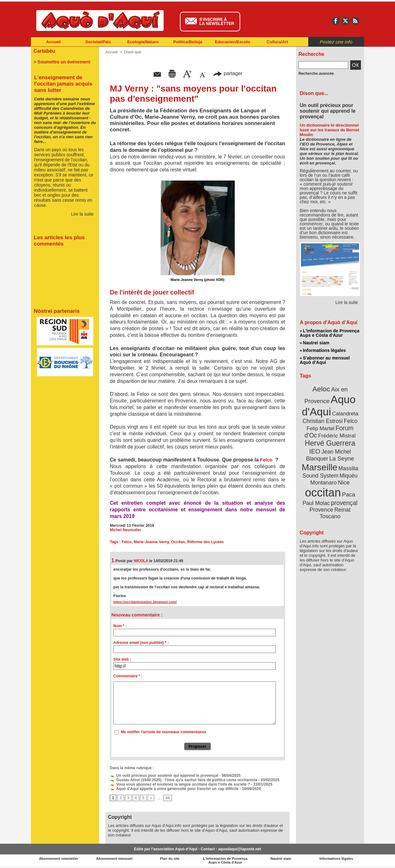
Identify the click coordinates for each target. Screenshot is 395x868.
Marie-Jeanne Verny (151, 542)
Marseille (319, 467)
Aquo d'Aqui (329, 405)
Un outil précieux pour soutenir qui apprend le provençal (164, 776)
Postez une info (336, 42)
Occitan (178, 542)
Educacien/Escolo (232, 42)
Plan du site (170, 859)
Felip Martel (321, 428)
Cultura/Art (277, 42)
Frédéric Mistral (337, 436)
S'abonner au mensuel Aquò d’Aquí (325, 360)
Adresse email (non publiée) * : (141, 643)
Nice (344, 482)
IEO (315, 451)
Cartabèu (44, 51)
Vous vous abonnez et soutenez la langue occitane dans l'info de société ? (180, 784)
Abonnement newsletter (59, 859)
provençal (344, 503)
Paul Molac (316, 503)
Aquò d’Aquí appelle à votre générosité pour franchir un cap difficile (174, 789)
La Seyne (342, 458)
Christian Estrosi (323, 421)
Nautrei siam (315, 343)
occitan (323, 493)
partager (228, 73)
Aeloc (321, 389)
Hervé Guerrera (330, 443)
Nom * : (120, 626)
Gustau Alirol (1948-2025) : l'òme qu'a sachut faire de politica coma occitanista (183, 780)
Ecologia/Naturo (143, 42)
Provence (321, 510)
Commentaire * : (128, 676)
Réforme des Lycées (205, 542)
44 (168, 798)
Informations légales (323, 350)
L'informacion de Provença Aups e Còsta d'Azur (330, 333)
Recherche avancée (316, 74)
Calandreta (345, 414)
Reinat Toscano (335, 513)
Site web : (122, 659)
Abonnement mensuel (114, 859)
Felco (266, 460)
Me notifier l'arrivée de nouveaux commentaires (164, 732)
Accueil (53, 42)
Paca (349, 494)
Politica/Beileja (188, 42)
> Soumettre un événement (62, 62)
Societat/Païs (98, 42)
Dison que (133, 52)
